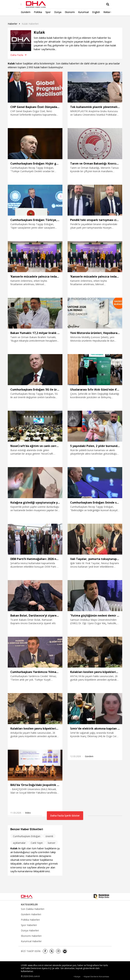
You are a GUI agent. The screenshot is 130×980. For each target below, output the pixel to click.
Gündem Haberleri (31, 914)
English (96, 12)
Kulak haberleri (30, 24)
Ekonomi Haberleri (31, 936)
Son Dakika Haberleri (33, 909)
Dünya (58, 12)
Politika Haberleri (30, 920)
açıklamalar (19, 843)
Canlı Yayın (37, 843)
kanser (52, 843)
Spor (48, 12)
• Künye (77, 976)
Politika (38, 12)
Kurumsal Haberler (31, 941)
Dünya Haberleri (30, 931)
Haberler (13, 24)
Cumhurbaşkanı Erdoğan (27, 836)
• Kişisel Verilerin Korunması (96, 976)
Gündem (26, 12)
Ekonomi (70, 12)
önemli (49, 836)
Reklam (108, 12)
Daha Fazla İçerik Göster (65, 816)
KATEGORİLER (29, 904)
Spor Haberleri (29, 925)
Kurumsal (83, 12)
